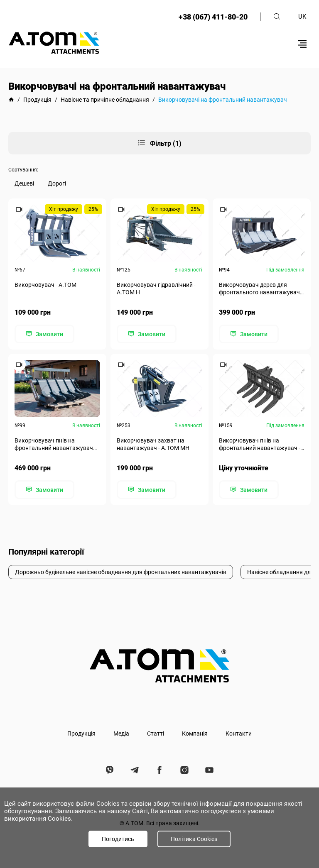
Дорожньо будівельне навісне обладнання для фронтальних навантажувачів (121, 572)
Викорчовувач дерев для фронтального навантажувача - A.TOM (261, 289)
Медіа (121, 734)
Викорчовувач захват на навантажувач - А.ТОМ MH (153, 444)
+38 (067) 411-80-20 (213, 17)
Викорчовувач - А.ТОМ (45, 285)
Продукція (81, 734)
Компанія (195, 734)
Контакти (239, 734)
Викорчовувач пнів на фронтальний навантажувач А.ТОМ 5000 (54, 444)
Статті (156, 734)
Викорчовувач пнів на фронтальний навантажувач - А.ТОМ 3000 (260, 444)
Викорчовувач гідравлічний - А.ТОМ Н (156, 289)
